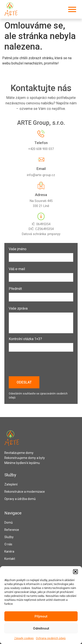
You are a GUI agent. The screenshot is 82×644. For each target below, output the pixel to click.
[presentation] (42, 366)
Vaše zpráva (41, 320)
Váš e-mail (41, 273)
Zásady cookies (24, 638)
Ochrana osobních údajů (51, 638)
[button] (75, 572)
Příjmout (41, 616)
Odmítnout (41, 628)
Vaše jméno (41, 253)
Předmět (41, 293)
